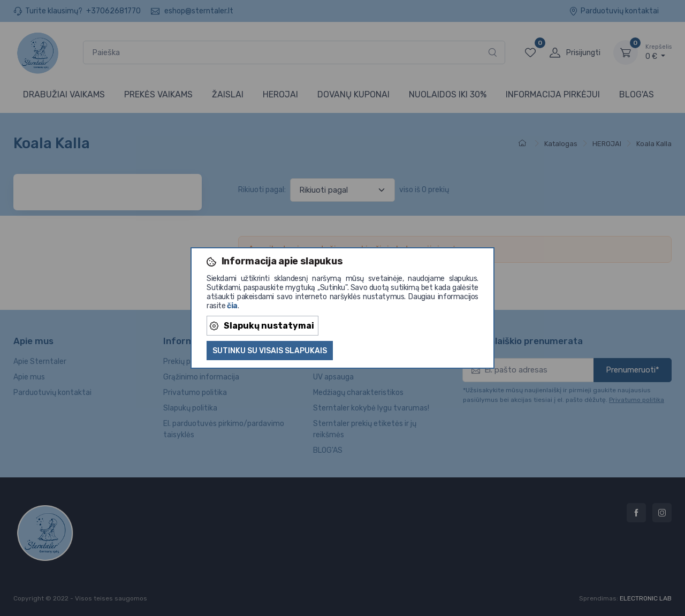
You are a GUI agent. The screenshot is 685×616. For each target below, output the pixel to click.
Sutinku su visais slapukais (270, 351)
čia (232, 306)
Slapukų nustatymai (262, 326)
